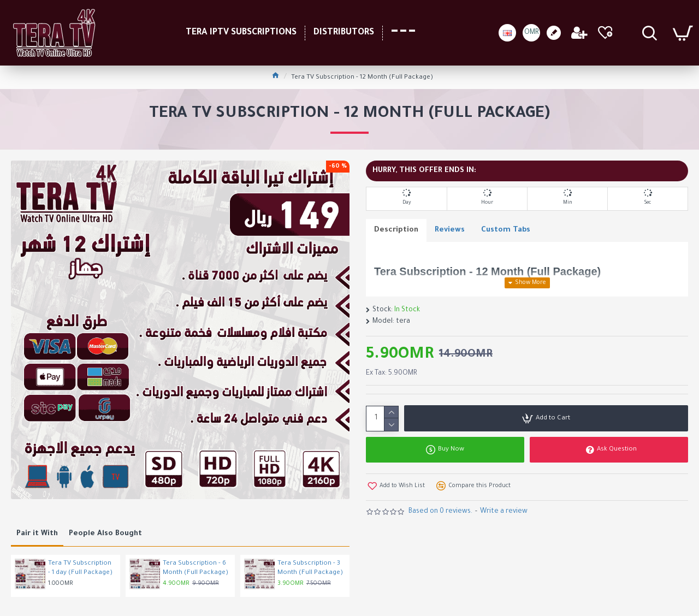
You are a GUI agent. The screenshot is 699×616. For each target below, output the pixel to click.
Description (396, 230)
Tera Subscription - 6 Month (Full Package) (196, 568)
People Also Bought (105, 534)
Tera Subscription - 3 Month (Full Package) (310, 568)
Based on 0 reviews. (440, 512)
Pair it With (37, 534)
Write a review (504, 512)
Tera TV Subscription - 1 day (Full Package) (80, 568)
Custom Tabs (506, 230)
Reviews (450, 230)
